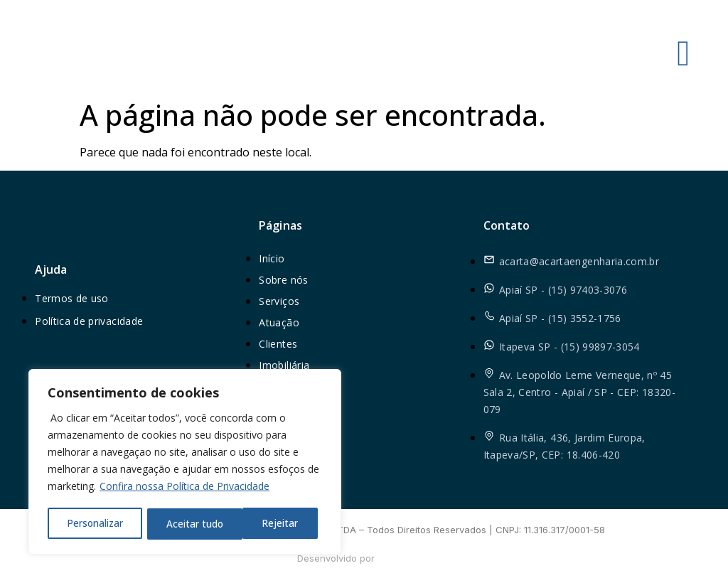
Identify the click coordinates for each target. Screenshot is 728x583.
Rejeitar (184, 524)
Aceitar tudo (275, 524)
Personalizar (95, 524)
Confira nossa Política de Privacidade (184, 488)
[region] (185, 463)
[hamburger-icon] (684, 53)
